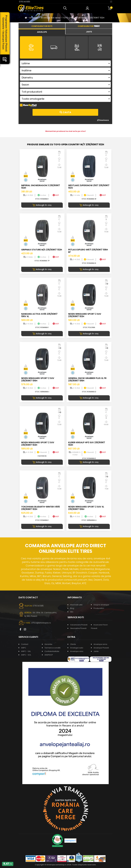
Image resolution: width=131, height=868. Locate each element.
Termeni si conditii (52, 648)
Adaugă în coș (42, 205)
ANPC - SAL (26, 651)
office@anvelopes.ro (41, 623)
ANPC (24, 648)
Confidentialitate (52, 651)
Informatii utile (76, 605)
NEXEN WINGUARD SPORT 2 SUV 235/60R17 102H (85, 315)
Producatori (99, 608)
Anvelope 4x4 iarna (50, 18)
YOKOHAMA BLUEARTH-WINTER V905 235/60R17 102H (41, 508)
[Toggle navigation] (111, 1)
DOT (56, 195)
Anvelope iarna (100, 644)
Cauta (65, 112)
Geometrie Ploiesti (78, 628)
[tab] (42, 32)
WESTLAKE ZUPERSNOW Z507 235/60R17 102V (89, 187)
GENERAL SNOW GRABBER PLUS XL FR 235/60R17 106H (87, 379)
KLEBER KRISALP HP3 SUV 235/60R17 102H (87, 444)
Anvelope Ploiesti (101, 648)
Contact (25, 644)
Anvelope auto (77, 648)
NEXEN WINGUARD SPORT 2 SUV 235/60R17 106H (38, 379)
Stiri (72, 612)
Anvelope (34, 18)
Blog (72, 608)
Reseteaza (103, 120)
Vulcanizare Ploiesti (79, 625)
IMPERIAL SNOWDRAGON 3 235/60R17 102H (41, 187)
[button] (66, 8)
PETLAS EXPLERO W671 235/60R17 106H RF (88, 251)
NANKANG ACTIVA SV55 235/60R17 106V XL (39, 315)
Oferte (73, 644)
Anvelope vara (77, 651)
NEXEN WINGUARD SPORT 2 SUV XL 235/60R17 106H (86, 508)
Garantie (48, 644)
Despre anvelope (101, 605)
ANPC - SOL (26, 655)
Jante (96, 651)
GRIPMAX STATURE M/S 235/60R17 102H (42, 250)
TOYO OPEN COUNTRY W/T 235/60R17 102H (83, 18)
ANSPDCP (49, 655)
